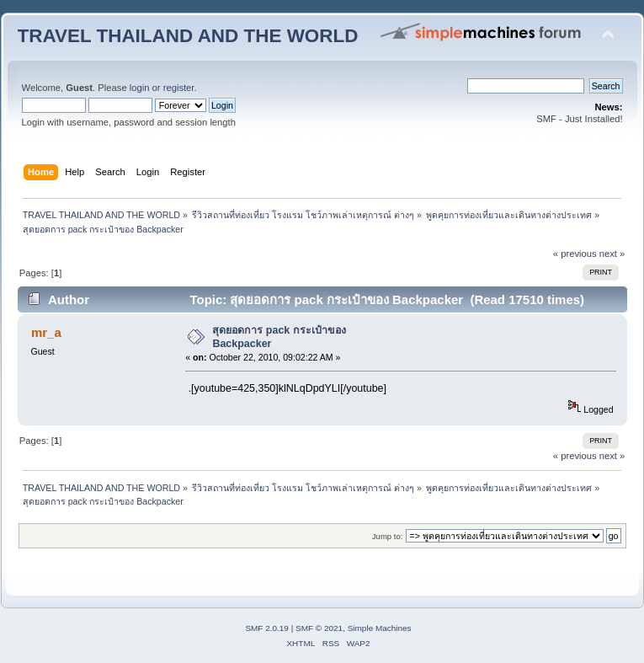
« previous (575, 254)
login (140, 88)
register (179, 88)
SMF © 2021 (319, 628)
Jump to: (388, 536)
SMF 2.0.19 (267, 628)
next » (612, 254)
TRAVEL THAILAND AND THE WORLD (188, 36)
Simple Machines (380, 628)
